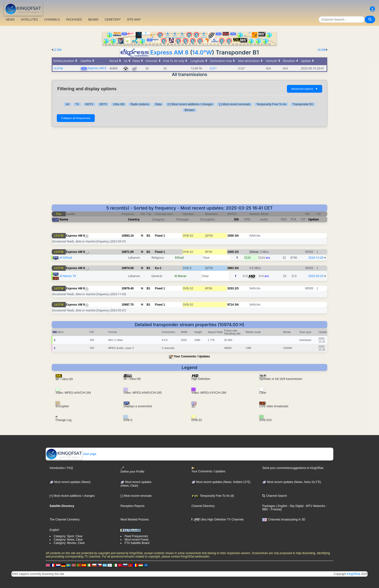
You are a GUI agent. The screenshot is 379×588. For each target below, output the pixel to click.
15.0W (322, 50)
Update (313, 219)
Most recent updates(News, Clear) (136, 484)
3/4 (237, 236)
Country (134, 219)
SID (236, 219)
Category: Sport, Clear (68, 536)
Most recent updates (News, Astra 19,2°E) (292, 482)
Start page (71, 454)
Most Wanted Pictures (135, 520)
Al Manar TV (68, 276)
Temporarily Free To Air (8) (213, 496)
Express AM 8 (169, 52)
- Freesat (274, 509)
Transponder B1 (303, 104)
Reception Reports (132, 506)
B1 (149, 236)
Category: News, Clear (68, 540)
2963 (230, 268)
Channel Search (274, 496)
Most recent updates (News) (70, 482)
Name (64, 219)
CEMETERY (113, 20)
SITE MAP (134, 20)
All (67, 104)
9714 (230, 305)
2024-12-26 (316, 258)
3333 (230, 288)
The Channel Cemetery (65, 520)
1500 (230, 236)
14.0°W (202, 52)
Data (158, 104)
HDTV (89, 104)
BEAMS (93, 20)
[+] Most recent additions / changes (190, 104)
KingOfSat (353, 574)
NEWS (10, 20)
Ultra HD (119, 104)
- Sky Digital (295, 506)
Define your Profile (132, 470)
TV (77, 104)
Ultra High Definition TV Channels (218, 520)
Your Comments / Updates (192, 356)
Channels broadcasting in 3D (284, 520)
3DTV (103, 104)
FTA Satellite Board (137, 543)
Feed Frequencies (136, 536)
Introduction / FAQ (61, 468)
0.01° (214, 68)
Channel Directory (203, 506)
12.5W (57, 50)
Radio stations (140, 104)
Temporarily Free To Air (271, 104)
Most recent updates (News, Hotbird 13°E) (221, 482)
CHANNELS (52, 20)
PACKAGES (74, 20)
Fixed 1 (160, 236)
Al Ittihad (66, 258)
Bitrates (190, 110)
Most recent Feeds (136, 540)
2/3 (237, 252)
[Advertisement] (189, 168)
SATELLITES (29, 20)
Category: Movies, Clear (69, 543)
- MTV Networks (314, 506)
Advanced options (305, 89)
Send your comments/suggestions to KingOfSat (293, 468)
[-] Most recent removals (235, 104)
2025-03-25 (316, 276)
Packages (269, 506)
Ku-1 (158, 268)
